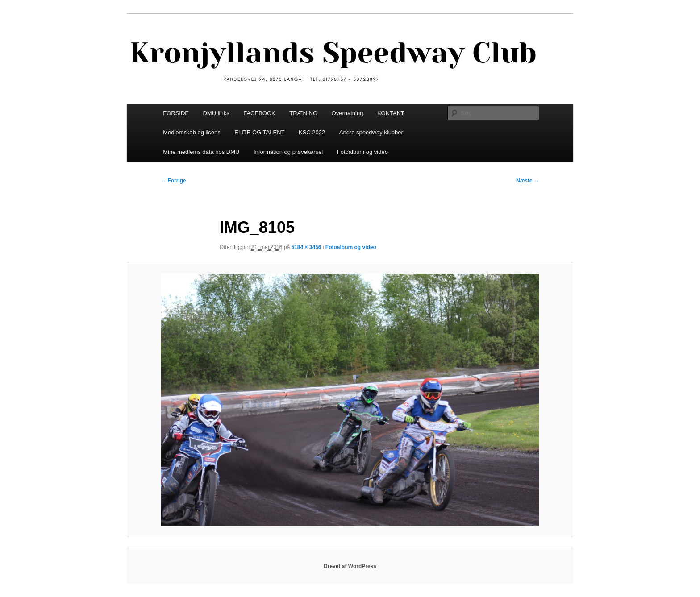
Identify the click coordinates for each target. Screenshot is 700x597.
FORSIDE (176, 113)
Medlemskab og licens (192, 132)
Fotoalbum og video (362, 152)
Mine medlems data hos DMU (201, 152)
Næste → (528, 181)
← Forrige (173, 181)
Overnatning (348, 113)
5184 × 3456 (306, 247)
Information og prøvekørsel (288, 152)
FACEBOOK (259, 113)
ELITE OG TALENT (259, 132)
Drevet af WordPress (350, 566)
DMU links (216, 113)
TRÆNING (303, 113)
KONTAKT (391, 113)
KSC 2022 (312, 132)
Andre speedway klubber (371, 132)
